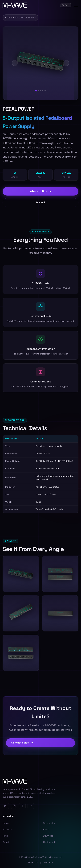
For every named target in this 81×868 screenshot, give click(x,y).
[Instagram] (14, 806)
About (6, 842)
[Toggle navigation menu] (76, 5)
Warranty (49, 862)
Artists (46, 829)
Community (49, 823)
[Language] (66, 5)
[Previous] (15, 63)
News (5, 836)
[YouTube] (6, 806)
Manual (40, 207)
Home (6, 823)
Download (48, 836)
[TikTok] (31, 806)
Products (7, 829)
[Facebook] (22, 806)
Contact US (49, 842)
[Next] (66, 63)
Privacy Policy (35, 862)
